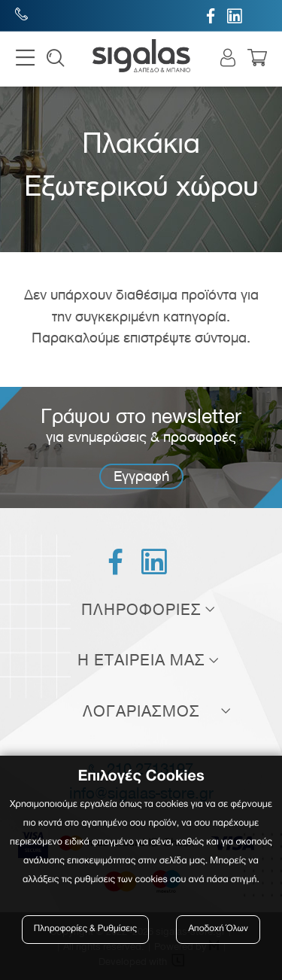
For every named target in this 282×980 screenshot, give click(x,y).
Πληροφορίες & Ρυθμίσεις (85, 929)
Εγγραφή (141, 476)
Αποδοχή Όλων (218, 929)
